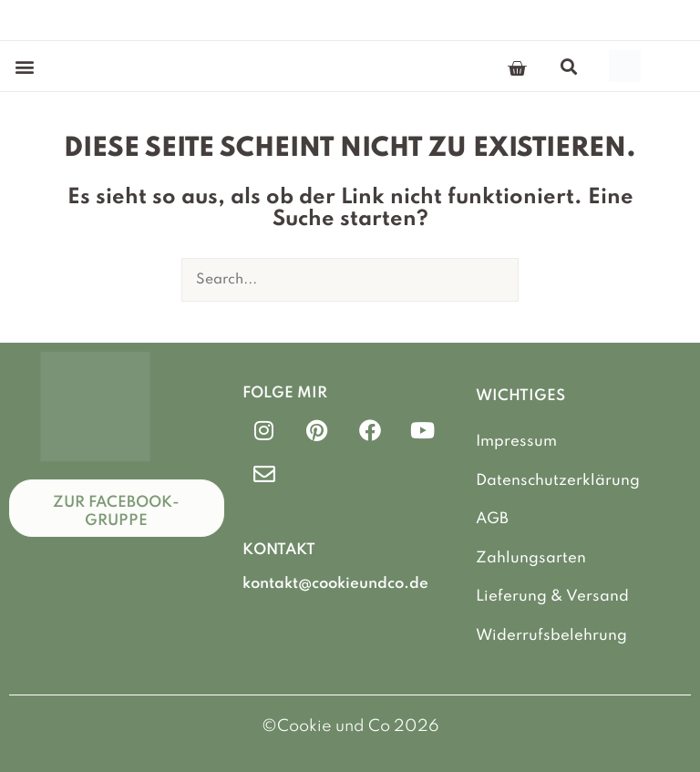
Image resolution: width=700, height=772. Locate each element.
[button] (24, 66)
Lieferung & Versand (552, 597)
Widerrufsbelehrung (551, 636)
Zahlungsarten (531, 558)
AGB (492, 519)
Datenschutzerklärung (558, 481)
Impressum (516, 442)
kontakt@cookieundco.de (335, 584)
